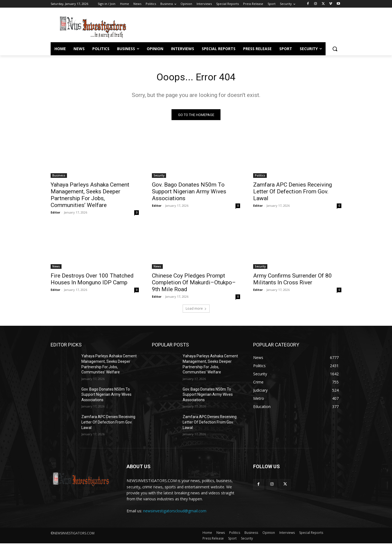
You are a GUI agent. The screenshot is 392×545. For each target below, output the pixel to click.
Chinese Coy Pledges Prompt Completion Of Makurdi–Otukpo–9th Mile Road (194, 284)
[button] (335, 49)
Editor (55, 214)
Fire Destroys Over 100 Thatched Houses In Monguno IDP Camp (92, 281)
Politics (260, 177)
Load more (196, 310)
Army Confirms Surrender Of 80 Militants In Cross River (293, 281)
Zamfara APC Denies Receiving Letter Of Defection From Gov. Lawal (293, 193)
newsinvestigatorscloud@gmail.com (175, 512)
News (56, 268)
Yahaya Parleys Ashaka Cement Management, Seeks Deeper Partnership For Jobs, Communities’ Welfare (90, 197)
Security (159, 177)
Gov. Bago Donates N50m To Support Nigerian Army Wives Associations (189, 193)
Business (59, 177)
